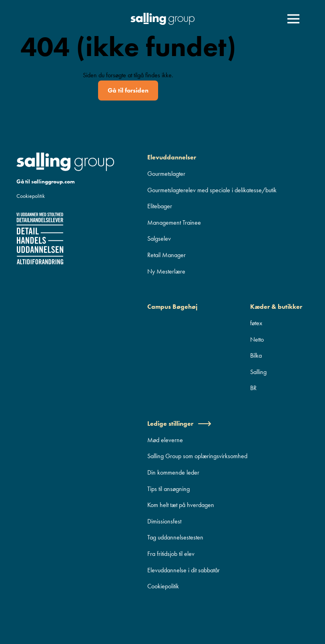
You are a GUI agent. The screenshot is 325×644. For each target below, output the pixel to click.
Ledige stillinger (179, 424)
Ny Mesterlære (166, 271)
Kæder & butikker (276, 307)
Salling (258, 372)
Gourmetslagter (166, 174)
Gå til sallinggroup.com (46, 181)
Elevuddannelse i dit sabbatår (184, 570)
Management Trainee (174, 222)
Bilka (256, 355)
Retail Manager (167, 255)
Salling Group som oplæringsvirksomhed (197, 456)
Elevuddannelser (172, 157)
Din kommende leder (173, 472)
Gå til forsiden (128, 90)
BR (253, 388)
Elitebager (160, 206)
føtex (256, 323)
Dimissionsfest (164, 521)
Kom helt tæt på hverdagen (181, 505)
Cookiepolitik (31, 196)
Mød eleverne (165, 440)
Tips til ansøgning (169, 489)
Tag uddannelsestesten (175, 537)
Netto (257, 339)
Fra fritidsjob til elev (171, 554)
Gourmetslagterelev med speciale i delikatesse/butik (212, 190)
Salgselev (159, 238)
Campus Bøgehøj (172, 307)
